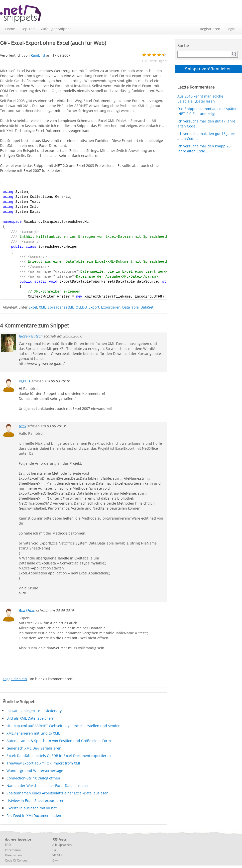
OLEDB (81, 307)
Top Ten (28, 29)
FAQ (8, 845)
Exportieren (111, 307)
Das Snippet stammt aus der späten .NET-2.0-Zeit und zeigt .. (207, 111)
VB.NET (58, 855)
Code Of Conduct (17, 860)
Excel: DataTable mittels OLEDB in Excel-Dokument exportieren (59, 756)
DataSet (147, 307)
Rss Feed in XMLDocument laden (34, 815)
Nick (22, 426)
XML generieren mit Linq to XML (33, 733)
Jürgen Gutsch (31, 336)
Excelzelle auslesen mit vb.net (32, 808)
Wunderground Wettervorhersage (35, 771)
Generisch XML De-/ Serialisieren (34, 748)
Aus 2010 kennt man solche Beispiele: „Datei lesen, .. (200, 99)
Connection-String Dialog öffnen (33, 778)
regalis (24, 381)
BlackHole (27, 610)
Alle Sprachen (62, 845)
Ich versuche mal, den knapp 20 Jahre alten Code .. (204, 149)
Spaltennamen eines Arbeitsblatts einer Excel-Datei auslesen (58, 793)
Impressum (13, 850)
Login (231, 29)
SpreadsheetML (61, 307)
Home (10, 29)
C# (54, 850)
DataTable (130, 307)
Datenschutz (14, 855)
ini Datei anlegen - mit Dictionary (34, 711)
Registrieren (210, 29)
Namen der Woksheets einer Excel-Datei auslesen (48, 786)
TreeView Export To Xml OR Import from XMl (43, 763)
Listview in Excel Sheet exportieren (35, 801)
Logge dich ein (15, 679)
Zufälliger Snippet (56, 29)
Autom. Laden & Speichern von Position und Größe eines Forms (60, 741)
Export (94, 307)
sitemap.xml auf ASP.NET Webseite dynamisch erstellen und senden (63, 726)
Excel (33, 307)
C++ (55, 860)
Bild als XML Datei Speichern (30, 718)
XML (42, 307)
